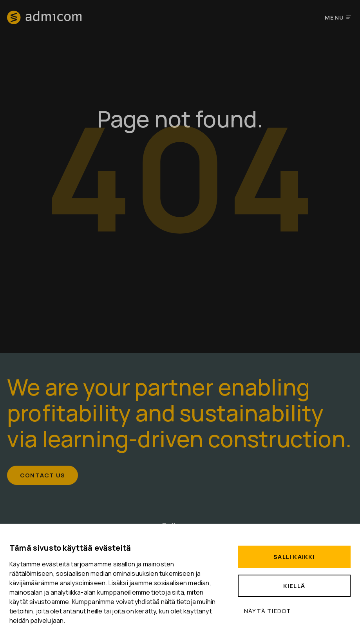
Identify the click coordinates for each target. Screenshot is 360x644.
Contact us (43, 475)
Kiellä (294, 586)
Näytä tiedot (268, 611)
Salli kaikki (294, 557)
